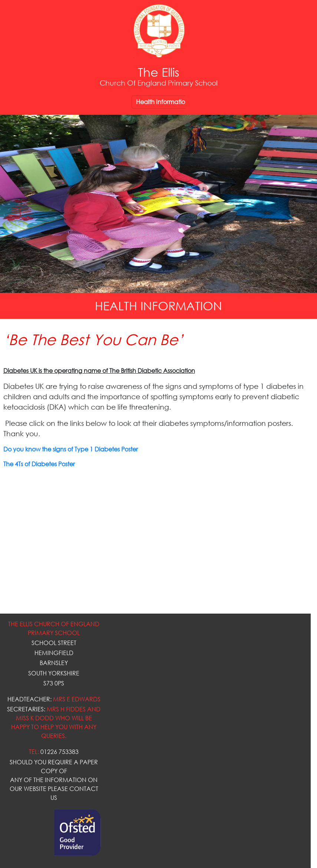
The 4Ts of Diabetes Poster (39, 464)
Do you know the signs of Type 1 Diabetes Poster (71, 449)
